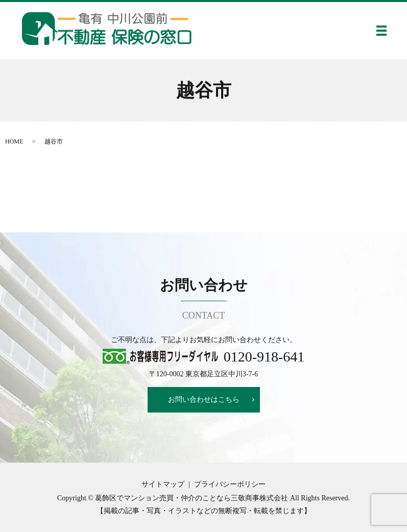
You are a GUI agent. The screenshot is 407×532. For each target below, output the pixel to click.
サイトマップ (163, 484)
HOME (14, 141)
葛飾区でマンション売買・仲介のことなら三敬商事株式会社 (191, 498)
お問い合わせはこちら (204, 400)
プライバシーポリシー (230, 484)
